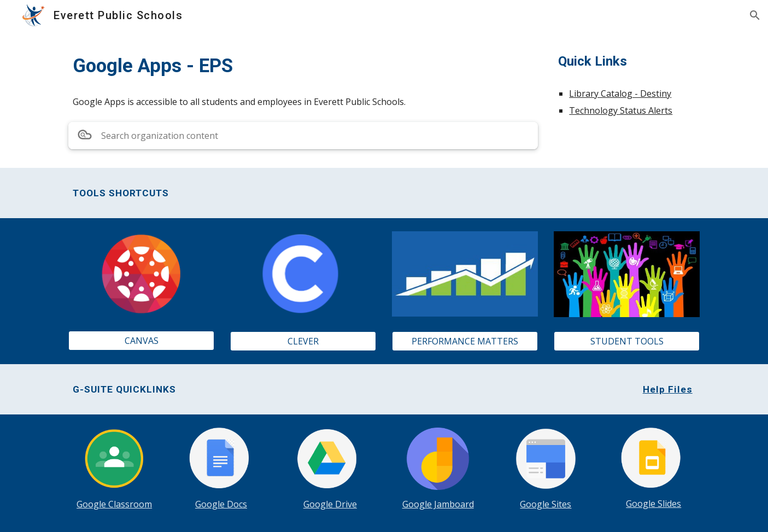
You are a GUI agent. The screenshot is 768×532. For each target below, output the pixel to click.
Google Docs (221, 504)
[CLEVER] (303, 341)
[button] (755, 15)
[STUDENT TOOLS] (626, 341)
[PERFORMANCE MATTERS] (465, 341)
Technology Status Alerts (621, 110)
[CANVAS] (141, 341)
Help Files (668, 389)
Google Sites (546, 504)
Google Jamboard (438, 504)
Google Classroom (114, 504)
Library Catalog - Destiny (620, 93)
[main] (303, 66)
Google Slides (653, 504)
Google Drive (330, 504)
